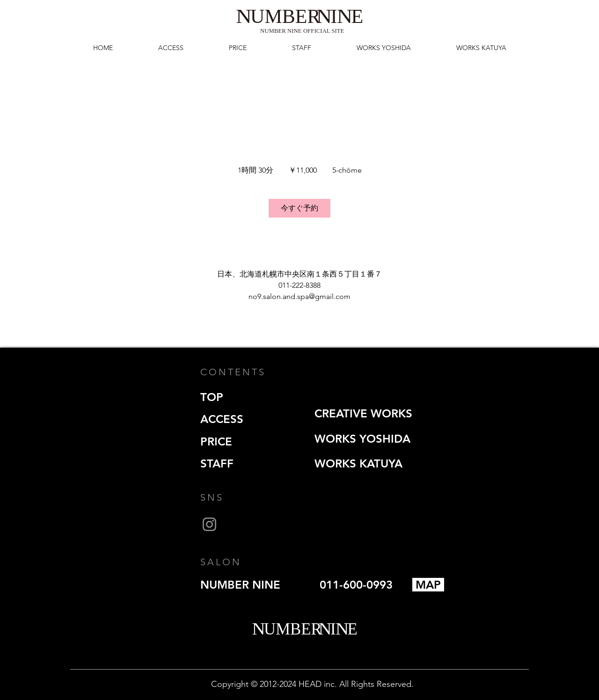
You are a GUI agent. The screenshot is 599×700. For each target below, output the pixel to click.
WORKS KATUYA (358, 463)
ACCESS (222, 419)
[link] (299, 208)
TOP (212, 397)
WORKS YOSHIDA (362, 439)
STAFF (217, 463)
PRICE (216, 441)
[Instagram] (209, 524)
